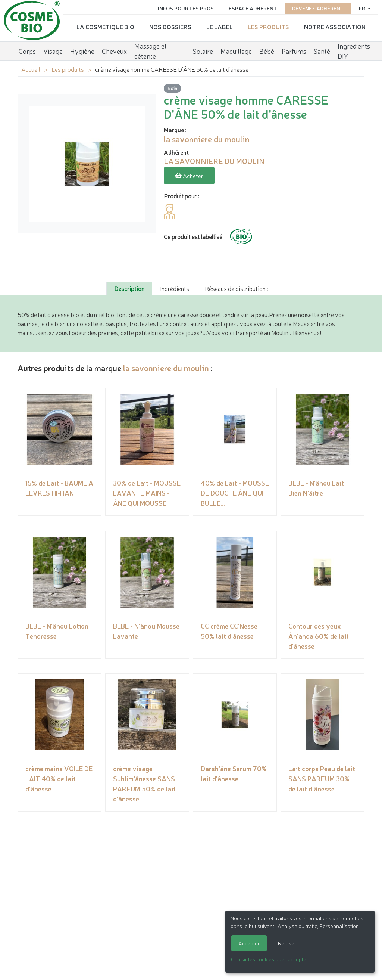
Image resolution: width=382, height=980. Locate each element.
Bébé (267, 50)
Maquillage (236, 50)
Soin (172, 88)
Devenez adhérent (318, 8)
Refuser (287, 943)
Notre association (335, 27)
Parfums (294, 50)
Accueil (31, 69)
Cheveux (114, 50)
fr (363, 8)
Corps (27, 50)
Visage (53, 50)
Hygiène (82, 50)
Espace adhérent (253, 8)
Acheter (189, 176)
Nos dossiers (170, 27)
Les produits (268, 27)
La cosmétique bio (105, 27)
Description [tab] (129, 288)
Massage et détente (151, 51)
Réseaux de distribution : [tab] (236, 288)
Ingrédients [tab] (175, 288)
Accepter (249, 943)
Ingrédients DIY (354, 51)
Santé (322, 50)
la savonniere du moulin (166, 368)
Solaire (203, 50)
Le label (220, 27)
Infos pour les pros (186, 8)
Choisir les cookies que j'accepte (269, 959)
